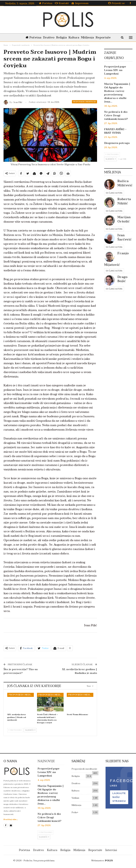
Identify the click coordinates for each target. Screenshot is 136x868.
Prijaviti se (116, 3)
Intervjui (111, 850)
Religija (61, 37)
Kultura (74, 37)
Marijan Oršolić (124, 219)
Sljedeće (30, 730)
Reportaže (105, 37)
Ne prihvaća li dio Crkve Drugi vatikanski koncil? (116, 115)
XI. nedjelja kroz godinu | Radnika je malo (80, 671)
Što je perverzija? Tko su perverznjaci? (21, 671)
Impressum (80, 3)
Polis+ (75, 812)
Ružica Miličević (125, 183)
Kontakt (62, 3)
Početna (46, 3)
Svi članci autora (114, 193)
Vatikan (75, 798)
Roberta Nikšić (124, 201)
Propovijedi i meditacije (84, 102)
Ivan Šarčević (124, 237)
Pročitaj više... (11, 819)
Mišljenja (88, 37)
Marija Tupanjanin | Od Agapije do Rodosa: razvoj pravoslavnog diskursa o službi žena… (117, 93)
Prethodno (15, 730)
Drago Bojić (122, 279)
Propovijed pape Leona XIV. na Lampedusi (115, 70)
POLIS (109, 861)
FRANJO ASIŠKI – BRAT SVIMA (115, 131)
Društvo (48, 37)
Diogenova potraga (117, 143)
